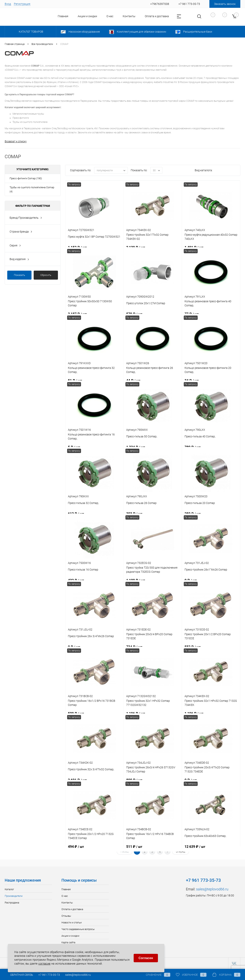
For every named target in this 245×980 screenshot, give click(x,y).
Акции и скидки (87, 16)
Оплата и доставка (157, 16)
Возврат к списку (16, 141)
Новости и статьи (72, 922)
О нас (110, 16)
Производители (14, 896)
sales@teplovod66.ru (212, 889)
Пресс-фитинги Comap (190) (26, 178)
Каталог (9, 889)
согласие (44, 964)
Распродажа (12, 903)
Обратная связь (19, 975)
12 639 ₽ (211, 849)
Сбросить (46, 275)
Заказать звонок (225, 4)
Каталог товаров (30, 32)
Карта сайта (68, 942)
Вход (8, 4)
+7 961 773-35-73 (49, 975)
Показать (19, 275)
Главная (63, 16)
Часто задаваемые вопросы (78, 929)
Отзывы (66, 916)
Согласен (146, 958)
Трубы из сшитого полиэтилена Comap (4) (32, 189)
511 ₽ (153, 849)
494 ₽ (94, 849)
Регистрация (22, 4)
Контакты (129, 16)
